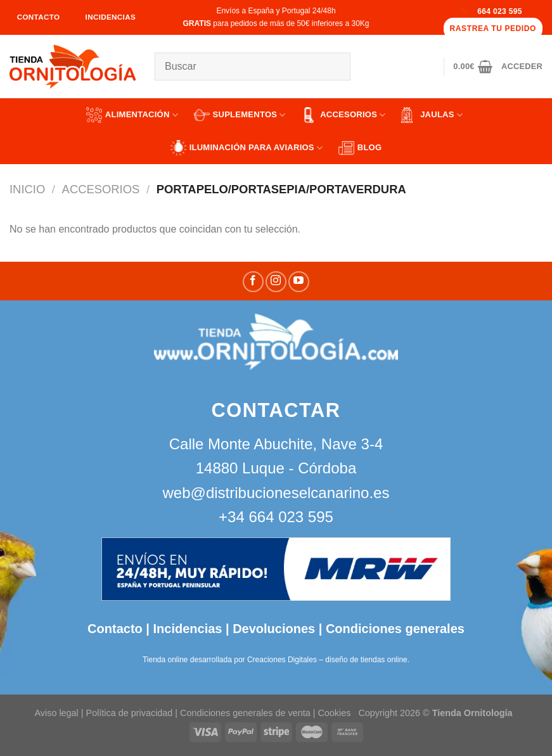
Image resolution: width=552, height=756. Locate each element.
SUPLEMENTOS (240, 115)
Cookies (334, 713)
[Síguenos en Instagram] (276, 282)
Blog (360, 148)
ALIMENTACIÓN (132, 115)
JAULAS (432, 115)
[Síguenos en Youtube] (299, 282)
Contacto (115, 629)
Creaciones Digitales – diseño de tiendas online (327, 660)
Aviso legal (56, 713)
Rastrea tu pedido (493, 29)
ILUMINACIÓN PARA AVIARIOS (247, 148)
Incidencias (186, 629)
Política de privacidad (130, 713)
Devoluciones (274, 629)
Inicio (27, 189)
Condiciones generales (395, 629)
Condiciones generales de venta (247, 713)
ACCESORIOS (343, 115)
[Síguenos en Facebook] (253, 282)
